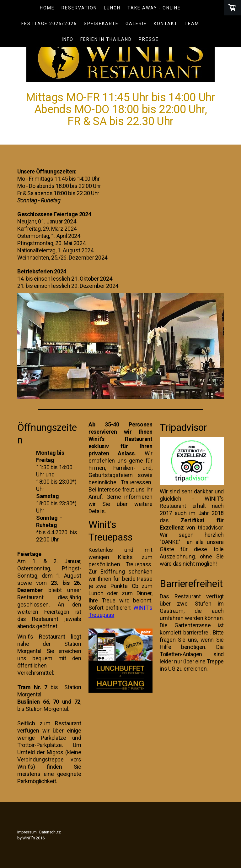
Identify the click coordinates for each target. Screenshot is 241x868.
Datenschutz (50, 832)
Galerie (136, 24)
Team (192, 24)
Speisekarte (101, 24)
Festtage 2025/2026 (49, 24)
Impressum (27, 832)
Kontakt (166, 24)
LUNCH (112, 8)
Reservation (79, 8)
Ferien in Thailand (106, 39)
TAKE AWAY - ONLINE (154, 8)
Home (47, 8)
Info (68, 39)
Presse (149, 39)
